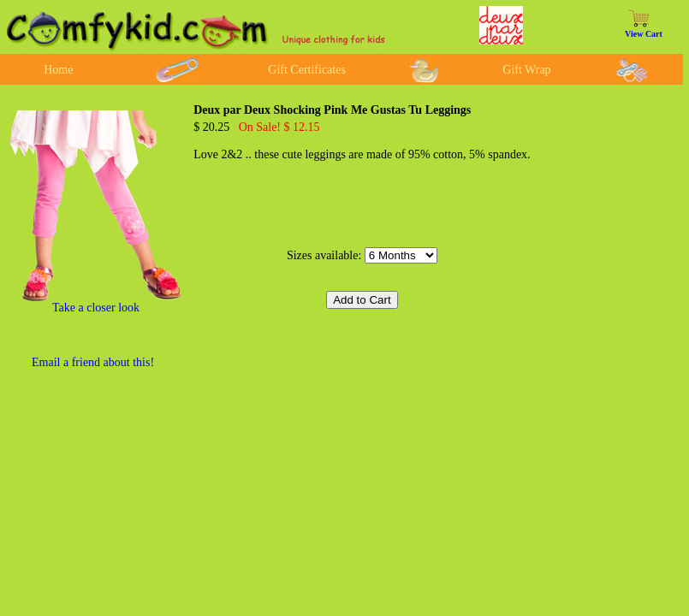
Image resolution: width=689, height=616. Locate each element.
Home (58, 70)
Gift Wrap (526, 70)
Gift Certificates (307, 70)
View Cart (644, 34)
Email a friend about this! (93, 362)
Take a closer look (96, 308)
